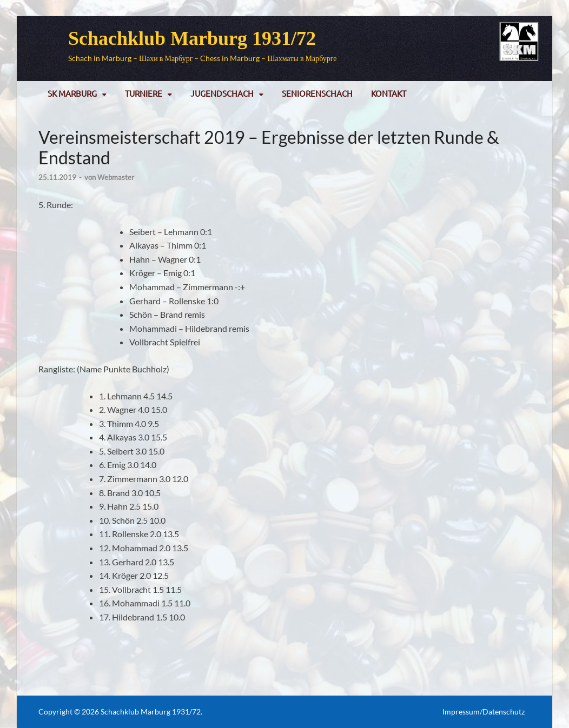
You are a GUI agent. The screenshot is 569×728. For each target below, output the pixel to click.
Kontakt (389, 93)
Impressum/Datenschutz (484, 712)
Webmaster (116, 177)
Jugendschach (222, 93)
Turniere (144, 93)
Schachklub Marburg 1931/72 (192, 38)
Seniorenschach (317, 93)
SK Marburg (72, 93)
